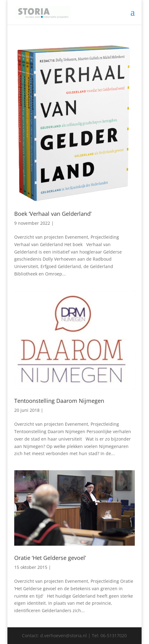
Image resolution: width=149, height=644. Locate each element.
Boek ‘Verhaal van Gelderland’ (53, 214)
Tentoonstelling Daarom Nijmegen (59, 401)
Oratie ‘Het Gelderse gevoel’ (50, 558)
